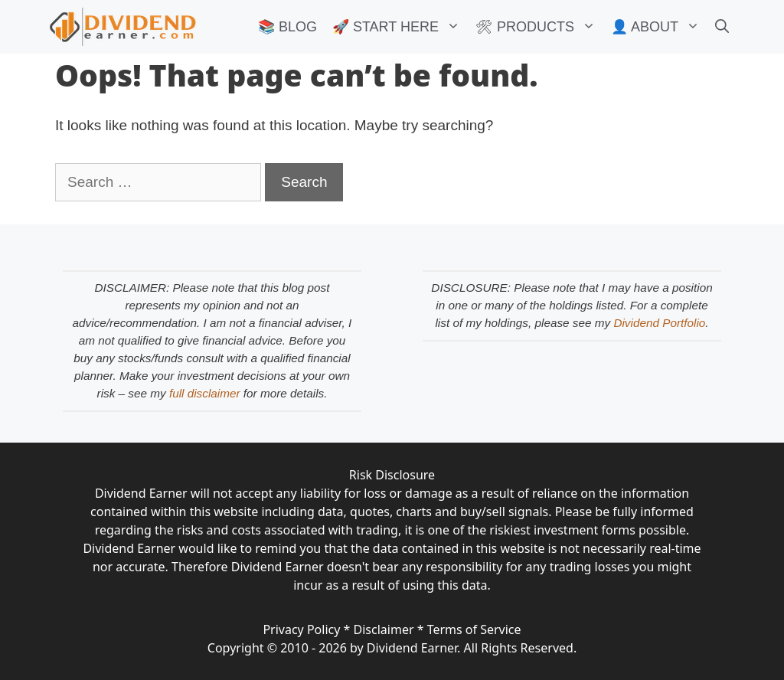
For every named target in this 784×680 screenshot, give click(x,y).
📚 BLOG (287, 27)
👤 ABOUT (659, 27)
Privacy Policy (301, 629)
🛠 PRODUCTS (539, 27)
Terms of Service (474, 629)
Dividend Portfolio (659, 323)
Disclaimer (384, 629)
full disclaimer (205, 393)
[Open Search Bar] (722, 27)
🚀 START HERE (400, 27)
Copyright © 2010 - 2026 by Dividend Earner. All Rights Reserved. (392, 648)
